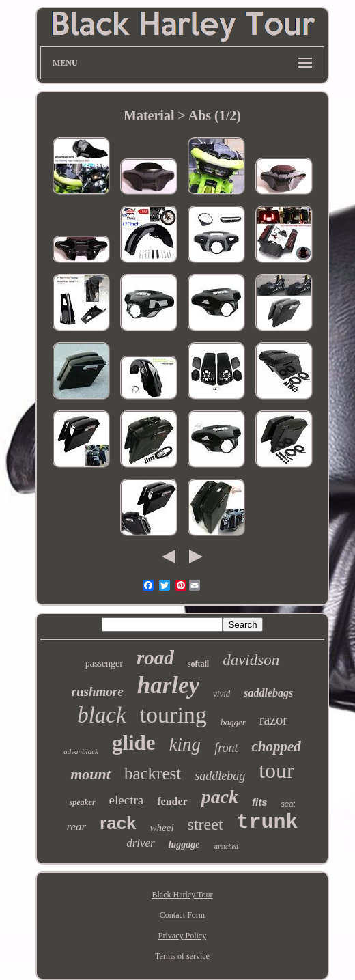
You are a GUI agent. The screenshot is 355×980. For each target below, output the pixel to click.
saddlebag (220, 776)
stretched (226, 846)
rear (76, 827)
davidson (251, 660)
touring (173, 715)
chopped (276, 746)
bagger (233, 722)
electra (127, 800)
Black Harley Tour (183, 895)
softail (198, 664)
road (155, 658)
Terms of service (182, 956)
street (205, 824)
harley (168, 685)
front (226, 748)
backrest (153, 773)
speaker (83, 802)
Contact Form (182, 915)
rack (118, 823)
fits (260, 802)
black (101, 715)
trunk (268, 822)
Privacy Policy (182, 936)
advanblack (81, 751)
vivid (222, 694)
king (185, 744)
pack (220, 797)
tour (276, 770)
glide (134, 743)
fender (172, 801)
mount (90, 774)
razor (273, 720)
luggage (184, 844)
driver (141, 843)
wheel (162, 828)
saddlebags (268, 693)
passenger (104, 663)
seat (288, 804)
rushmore (98, 691)
